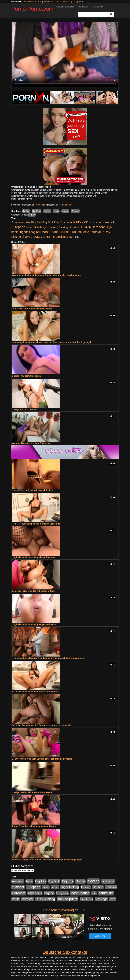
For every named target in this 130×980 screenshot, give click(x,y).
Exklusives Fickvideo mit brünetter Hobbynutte (35, 692)
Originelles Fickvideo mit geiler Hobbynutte (33, 557)
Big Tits (47, 211)
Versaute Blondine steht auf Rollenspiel (32, 443)
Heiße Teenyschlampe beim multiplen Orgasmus (36, 524)
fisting (56, 211)
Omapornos (78, 1)
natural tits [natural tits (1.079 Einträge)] (73, 232)
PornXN (32, 215)
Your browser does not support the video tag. (65, 54)
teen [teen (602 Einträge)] (71, 237)
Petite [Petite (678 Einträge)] (85, 232)
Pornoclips (49, 1)
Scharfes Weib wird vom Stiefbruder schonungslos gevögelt (42, 759)
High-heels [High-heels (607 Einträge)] (35, 893)
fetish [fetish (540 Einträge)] (36, 227)
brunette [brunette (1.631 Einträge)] (95, 222)
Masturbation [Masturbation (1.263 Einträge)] (51, 232)
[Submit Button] (111, 14)
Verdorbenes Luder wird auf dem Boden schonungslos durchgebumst (47, 275)
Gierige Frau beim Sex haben (26, 376)
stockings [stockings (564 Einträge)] (62, 237)
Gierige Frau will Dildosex (25, 410)
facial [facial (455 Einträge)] (29, 227)
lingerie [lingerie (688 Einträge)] (24, 232)
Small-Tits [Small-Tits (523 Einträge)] (49, 237)
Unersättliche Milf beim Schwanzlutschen (32, 490)
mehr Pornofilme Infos (22, 199)
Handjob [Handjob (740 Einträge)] (85, 227)
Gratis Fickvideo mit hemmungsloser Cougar (34, 826)
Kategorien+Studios (65, 7)
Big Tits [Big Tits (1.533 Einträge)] (60, 222)
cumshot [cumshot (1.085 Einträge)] (108, 222)
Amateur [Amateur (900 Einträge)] (17, 222)
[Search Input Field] (93, 14)
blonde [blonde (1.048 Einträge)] (71, 222)
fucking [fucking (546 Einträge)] (63, 227)
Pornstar (75, 211)
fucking (65, 211)
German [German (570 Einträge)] (74, 227)
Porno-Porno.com (32, 9)
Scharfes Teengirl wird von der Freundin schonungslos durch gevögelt (47, 860)
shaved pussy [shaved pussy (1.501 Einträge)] (32, 237)
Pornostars (83, 7)
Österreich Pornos (33, 1)
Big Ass (26, 211)
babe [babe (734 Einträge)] (27, 222)
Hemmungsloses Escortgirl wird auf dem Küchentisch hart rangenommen (48, 658)
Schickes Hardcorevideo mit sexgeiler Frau (33, 591)
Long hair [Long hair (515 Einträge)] (35, 232)
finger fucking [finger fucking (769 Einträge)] (49, 227)
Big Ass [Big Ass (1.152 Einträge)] (36, 222)
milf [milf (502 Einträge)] (63, 232)
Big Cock (37, 211)
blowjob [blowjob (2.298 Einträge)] (82, 222)
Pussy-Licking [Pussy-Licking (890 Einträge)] (45, 899)
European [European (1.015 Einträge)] (18, 227)
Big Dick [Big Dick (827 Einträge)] (48, 222)
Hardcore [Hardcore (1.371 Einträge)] (98, 227)
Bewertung (98, 7)
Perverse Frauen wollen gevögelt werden (32, 309)
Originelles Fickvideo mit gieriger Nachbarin (34, 624)
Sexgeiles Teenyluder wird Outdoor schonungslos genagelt (41, 725)
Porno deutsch (63, 1)
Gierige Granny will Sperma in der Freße (32, 792)
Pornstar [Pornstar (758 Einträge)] (95, 232)
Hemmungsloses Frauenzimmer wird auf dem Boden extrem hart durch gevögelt (52, 342)
